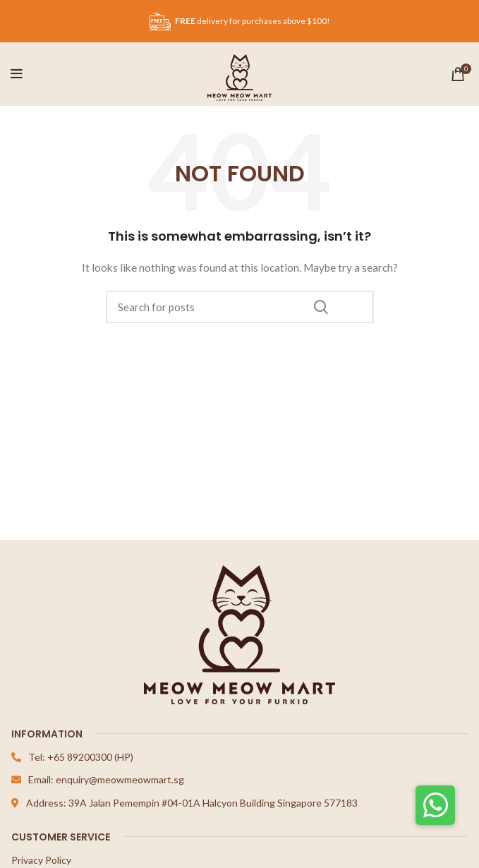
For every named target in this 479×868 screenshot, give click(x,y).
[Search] (240, 307)
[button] (435, 805)
